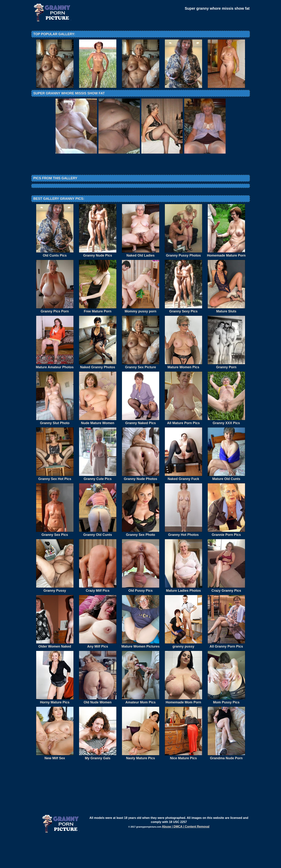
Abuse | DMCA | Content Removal (186, 857)
